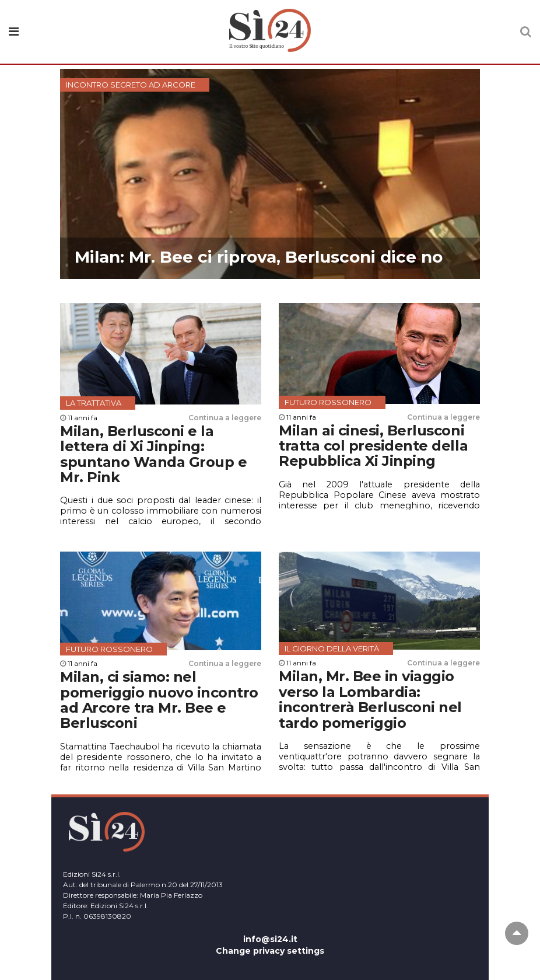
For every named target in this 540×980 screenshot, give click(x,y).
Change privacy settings (270, 951)
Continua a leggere (225, 418)
